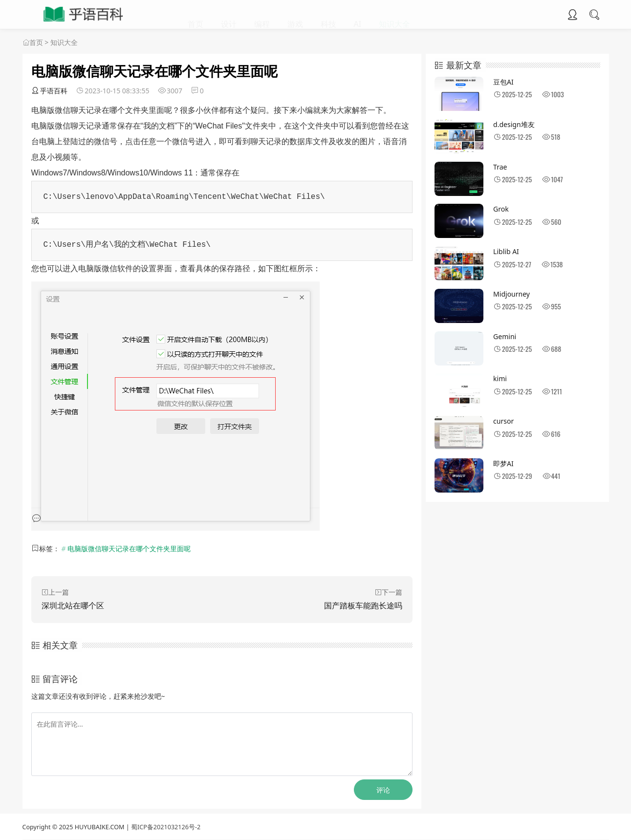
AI (358, 15)
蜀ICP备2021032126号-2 (166, 827)
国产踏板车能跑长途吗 (363, 605)
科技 (328, 15)
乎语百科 (49, 91)
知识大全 (394, 15)
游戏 (295, 15)
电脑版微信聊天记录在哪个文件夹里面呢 (129, 549)
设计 (229, 15)
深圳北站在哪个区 (73, 605)
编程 (262, 15)
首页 (196, 15)
